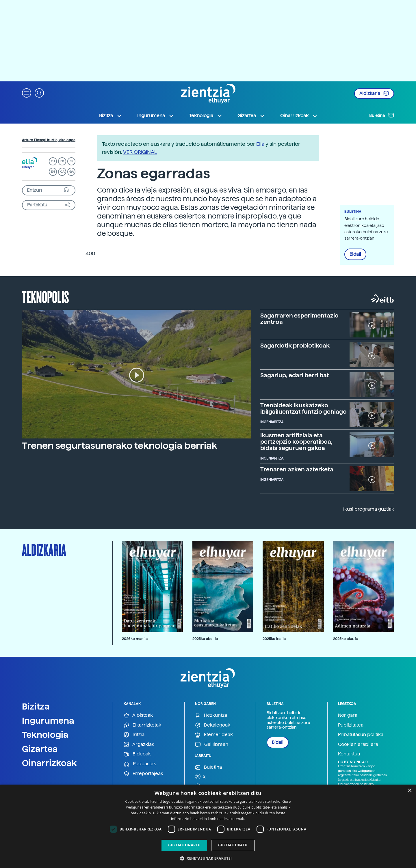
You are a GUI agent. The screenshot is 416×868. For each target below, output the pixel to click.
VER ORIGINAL (140, 152)
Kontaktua (349, 754)
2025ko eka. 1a (346, 639)
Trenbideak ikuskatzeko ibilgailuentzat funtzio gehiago (303, 408)
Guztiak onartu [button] (184, 845)
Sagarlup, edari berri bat (295, 375)
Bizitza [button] (111, 116)
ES (62, 161)
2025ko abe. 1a (205, 639)
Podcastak (140, 764)
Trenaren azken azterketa (297, 469)
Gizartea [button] (251, 116)
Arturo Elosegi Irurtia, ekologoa (49, 140)
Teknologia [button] (206, 116)
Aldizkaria (374, 94)
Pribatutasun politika (361, 734)
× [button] (409, 791)
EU (53, 161)
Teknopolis (45, 296)
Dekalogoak (213, 725)
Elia (260, 144)
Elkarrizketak (142, 725)
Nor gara (348, 715)
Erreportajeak (143, 774)
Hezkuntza (211, 715)
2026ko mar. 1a (135, 639)
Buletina (382, 115)
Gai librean (212, 745)
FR (71, 161)
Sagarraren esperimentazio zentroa (299, 319)
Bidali (355, 254)
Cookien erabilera (358, 744)
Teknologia (45, 735)
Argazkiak (139, 745)
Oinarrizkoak (49, 763)
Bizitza (36, 706)
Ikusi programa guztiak (369, 509)
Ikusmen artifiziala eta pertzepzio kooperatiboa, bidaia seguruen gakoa (296, 442)
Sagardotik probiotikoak (295, 346)
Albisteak (138, 715)
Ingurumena (48, 720)
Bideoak (137, 754)
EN (53, 172)
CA (62, 172)
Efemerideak (214, 735)
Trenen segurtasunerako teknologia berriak (120, 446)
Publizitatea (351, 725)
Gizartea (40, 749)
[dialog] (208, 826)
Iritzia (134, 735)
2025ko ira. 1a (274, 639)
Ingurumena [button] (156, 116)
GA (71, 172)
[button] (27, 93)
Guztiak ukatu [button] (233, 845)
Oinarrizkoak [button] (299, 116)
